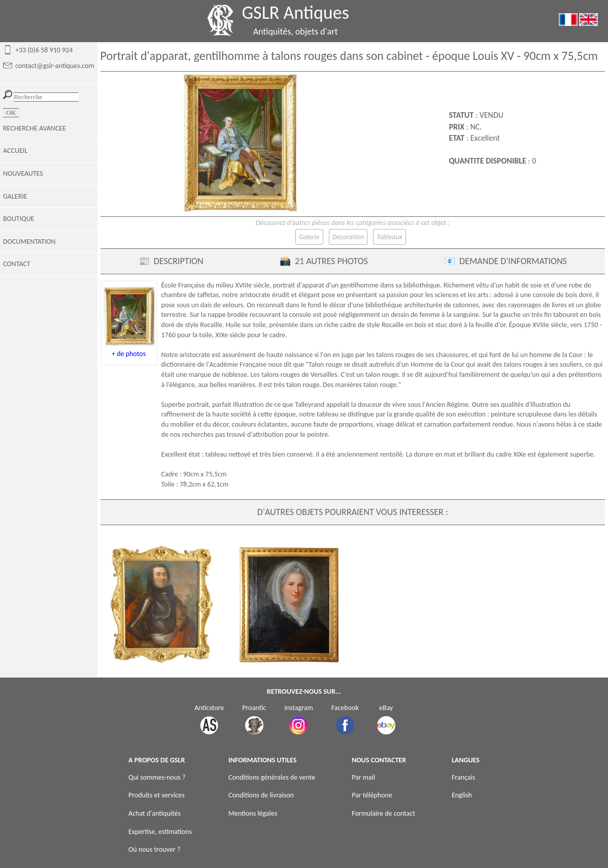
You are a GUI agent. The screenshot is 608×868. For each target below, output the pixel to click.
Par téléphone (372, 795)
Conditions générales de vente (272, 777)
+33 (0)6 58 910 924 (44, 50)
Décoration (348, 237)
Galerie (309, 237)
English (462, 795)
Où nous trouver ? (154, 849)
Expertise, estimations (160, 832)
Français (463, 777)
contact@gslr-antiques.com (55, 66)
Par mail (363, 777)
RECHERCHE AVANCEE (35, 128)
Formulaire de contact (383, 813)
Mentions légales (253, 813)
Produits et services (157, 795)
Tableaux (389, 237)
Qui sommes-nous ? (157, 777)
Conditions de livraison (261, 795)
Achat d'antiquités (155, 813)
